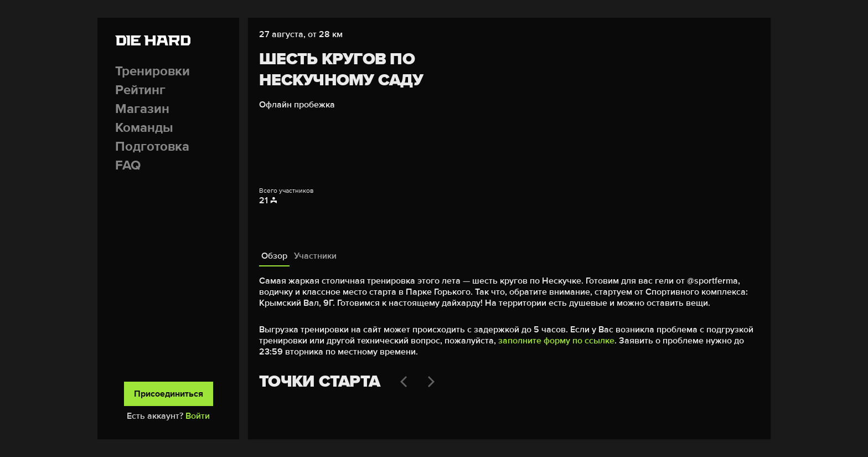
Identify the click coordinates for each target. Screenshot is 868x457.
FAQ (128, 165)
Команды (144, 128)
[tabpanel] (509, 347)
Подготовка (152, 147)
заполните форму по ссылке (556, 341)
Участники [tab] (315, 256)
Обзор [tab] (274, 256)
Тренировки (153, 71)
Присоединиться (169, 394)
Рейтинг (140, 90)
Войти (198, 416)
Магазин (142, 109)
